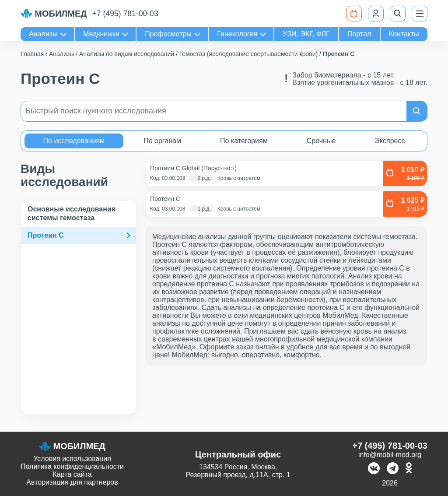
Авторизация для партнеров (72, 482)
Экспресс (390, 141)
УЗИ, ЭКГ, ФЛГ (306, 34)
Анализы (43, 34)
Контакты (404, 34)
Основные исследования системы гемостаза (72, 213)
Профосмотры (168, 34)
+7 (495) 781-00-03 (125, 14)
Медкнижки (101, 34)
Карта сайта (72, 474)
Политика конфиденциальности (72, 466)
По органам (162, 141)
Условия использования (72, 459)
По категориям (244, 141)
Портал (359, 34)
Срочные (321, 141)
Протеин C (46, 235)
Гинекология (237, 34)
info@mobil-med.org (390, 455)
